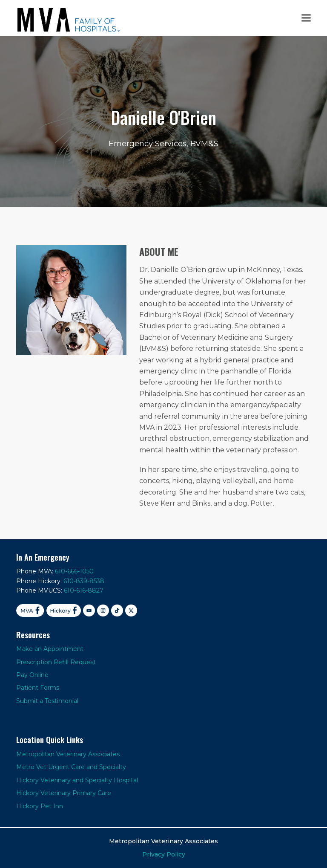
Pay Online (32, 675)
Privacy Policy (164, 854)
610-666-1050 (74, 571)
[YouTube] (89, 610)
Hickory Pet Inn (40, 806)
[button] (306, 18)
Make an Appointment (50, 649)
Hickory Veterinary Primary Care (64, 793)
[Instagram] (103, 610)
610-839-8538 (84, 581)
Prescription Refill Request (56, 662)
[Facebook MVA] (30, 610)
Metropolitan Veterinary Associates (68, 754)
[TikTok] (117, 610)
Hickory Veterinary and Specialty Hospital (77, 780)
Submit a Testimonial (47, 701)
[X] (131, 610)
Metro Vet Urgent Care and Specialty (71, 767)
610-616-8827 (84, 590)
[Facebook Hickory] (64, 610)
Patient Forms (38, 688)
